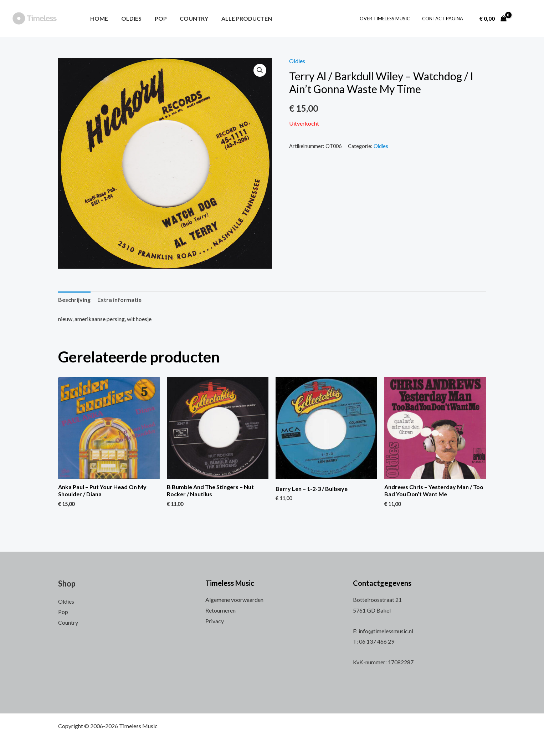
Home (98, 18)
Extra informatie (119, 300)
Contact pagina (444, 19)
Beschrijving (74, 300)
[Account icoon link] (524, 19)
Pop (156, 18)
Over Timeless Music (389, 19)
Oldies (129, 18)
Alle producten (239, 18)
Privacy (215, 621)
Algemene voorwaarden (234, 600)
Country (188, 18)
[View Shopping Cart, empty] (493, 19)
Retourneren (220, 610)
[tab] (74, 300)
